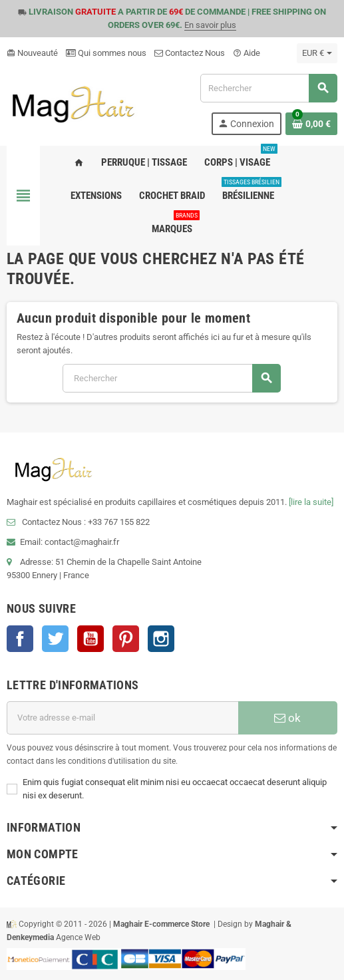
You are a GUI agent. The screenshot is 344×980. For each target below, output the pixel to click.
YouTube (90, 639)
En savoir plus (210, 25)
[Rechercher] (268, 88)
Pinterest (126, 639)
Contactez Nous (190, 53)
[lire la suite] (311, 502)
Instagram (161, 639)
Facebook (20, 639)
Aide (247, 53)
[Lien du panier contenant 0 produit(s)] (311, 124)
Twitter (55, 639)
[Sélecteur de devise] (317, 53)
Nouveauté (32, 53)
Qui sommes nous (106, 53)
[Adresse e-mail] (122, 718)
